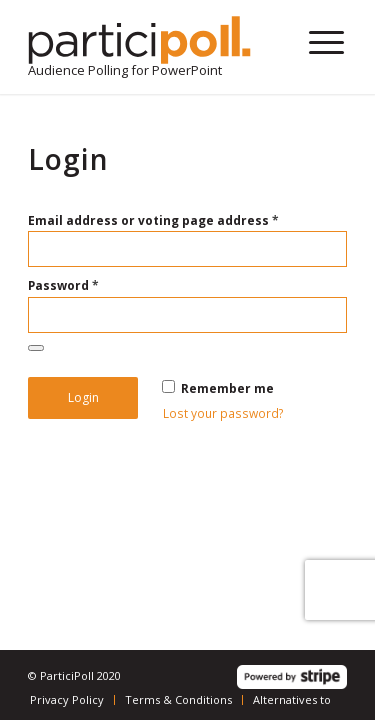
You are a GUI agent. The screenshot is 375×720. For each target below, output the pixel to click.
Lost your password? (223, 413)
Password (63, 285)
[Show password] (36, 348)
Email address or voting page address (153, 220)
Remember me (218, 388)
